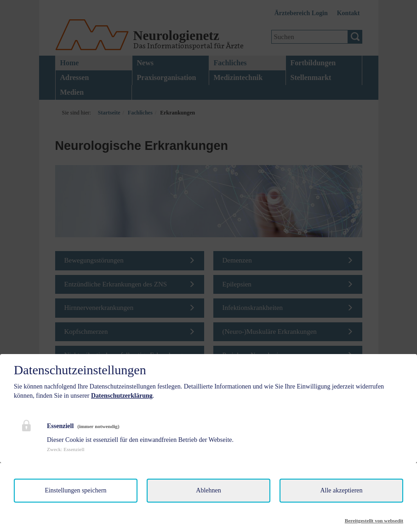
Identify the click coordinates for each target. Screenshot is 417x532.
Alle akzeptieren (341, 490)
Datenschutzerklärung (122, 396)
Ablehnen (208, 490)
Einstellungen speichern (75, 490)
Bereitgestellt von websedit (374, 521)
